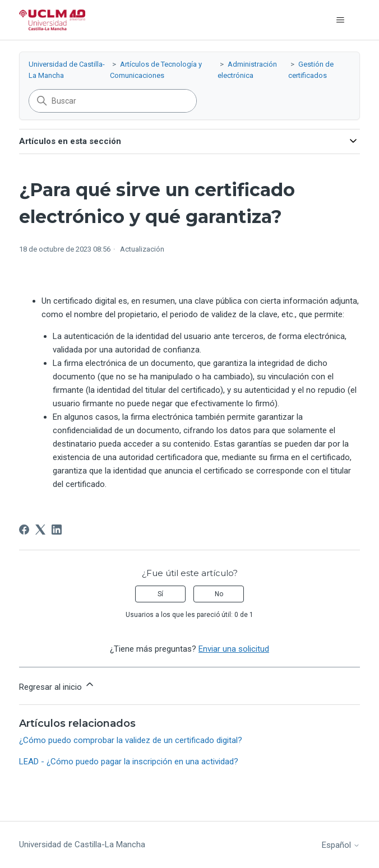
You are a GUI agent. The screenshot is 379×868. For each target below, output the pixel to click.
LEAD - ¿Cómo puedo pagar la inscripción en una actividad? (129, 762)
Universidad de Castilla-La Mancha (82, 844)
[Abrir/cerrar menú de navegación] (340, 20)
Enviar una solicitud (234, 649)
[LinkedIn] (57, 530)
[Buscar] (113, 101)
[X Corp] (40, 530)
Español (341, 845)
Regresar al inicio (57, 685)
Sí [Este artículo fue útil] (160, 594)
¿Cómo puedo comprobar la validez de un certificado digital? (131, 740)
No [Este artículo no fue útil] (219, 594)
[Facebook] (24, 530)
